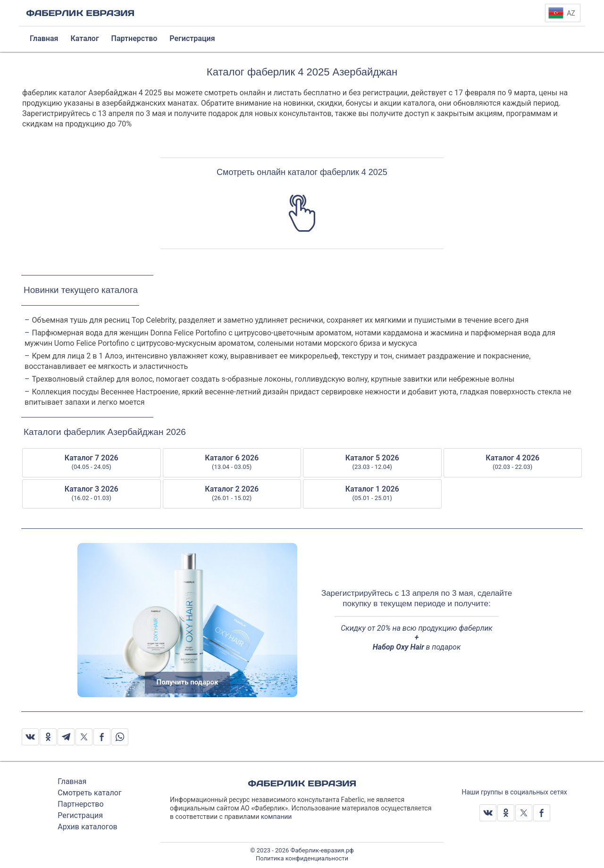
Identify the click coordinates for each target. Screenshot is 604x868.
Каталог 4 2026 (513, 462)
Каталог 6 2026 (232, 462)
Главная (72, 781)
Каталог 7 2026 (92, 462)
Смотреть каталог (89, 793)
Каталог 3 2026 (92, 493)
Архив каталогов (87, 827)
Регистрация (80, 815)
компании (277, 817)
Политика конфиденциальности (302, 858)
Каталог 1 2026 (372, 493)
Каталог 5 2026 (372, 462)
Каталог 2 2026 (232, 493)
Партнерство (80, 804)
